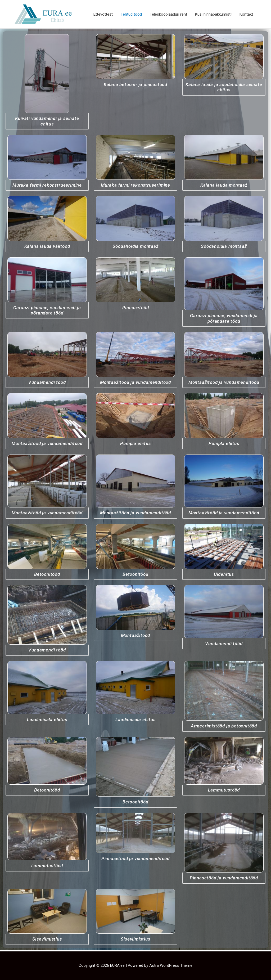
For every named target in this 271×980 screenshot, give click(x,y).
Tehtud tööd (131, 14)
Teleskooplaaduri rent (168, 14)
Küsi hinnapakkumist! (213, 14)
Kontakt (246, 14)
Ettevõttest (103, 14)
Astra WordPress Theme (171, 965)
